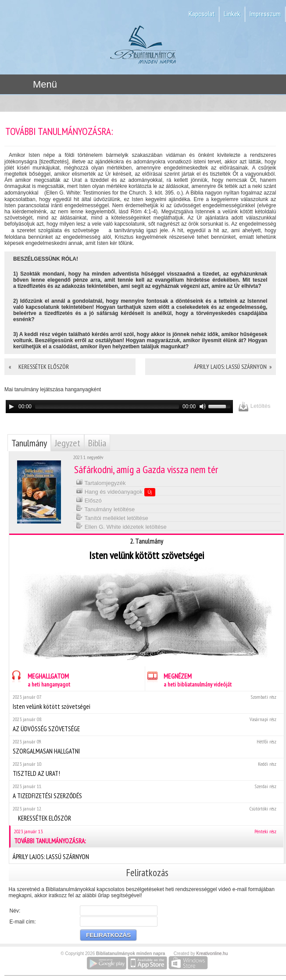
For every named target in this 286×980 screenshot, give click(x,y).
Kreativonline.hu (212, 953)
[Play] (11, 407)
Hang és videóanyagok (116, 492)
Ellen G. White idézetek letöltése (121, 526)
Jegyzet (68, 443)
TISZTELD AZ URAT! (146, 769)
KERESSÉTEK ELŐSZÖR (146, 814)
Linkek (232, 14)
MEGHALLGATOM (40, 679)
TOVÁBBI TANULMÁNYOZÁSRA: (147, 837)
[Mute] (203, 407)
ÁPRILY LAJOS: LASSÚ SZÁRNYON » (233, 367)
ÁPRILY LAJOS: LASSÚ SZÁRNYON (146, 856)
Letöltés (254, 406)
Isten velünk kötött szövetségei (146, 702)
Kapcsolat (202, 14)
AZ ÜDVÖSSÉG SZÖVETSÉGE (146, 724)
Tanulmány (29, 443)
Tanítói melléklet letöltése (112, 517)
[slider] (107, 407)
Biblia (97, 443)
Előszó (89, 500)
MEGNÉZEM (188, 679)
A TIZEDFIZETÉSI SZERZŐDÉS (146, 791)
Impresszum (265, 14)
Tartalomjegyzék (101, 482)
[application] (119, 407)
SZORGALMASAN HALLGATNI (146, 747)
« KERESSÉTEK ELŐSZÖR (41, 367)
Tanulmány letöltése (105, 508)
